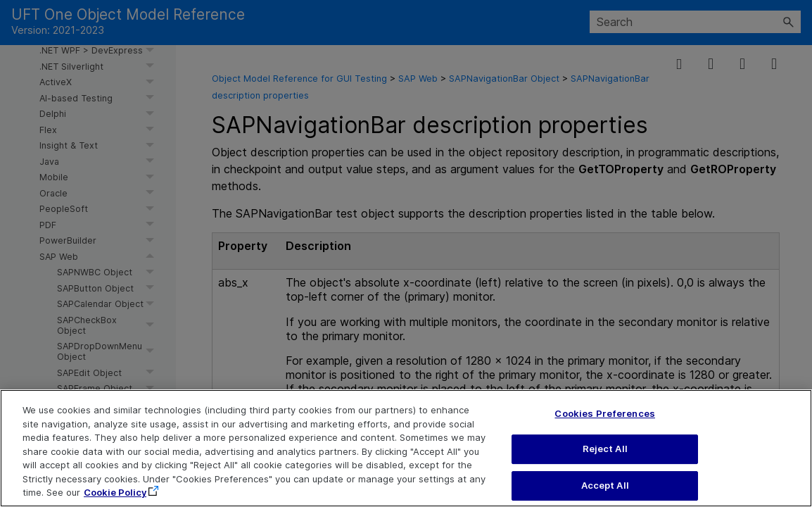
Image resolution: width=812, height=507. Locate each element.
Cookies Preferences (604, 420)
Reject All (605, 456)
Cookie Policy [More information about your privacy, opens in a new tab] (115, 500)
